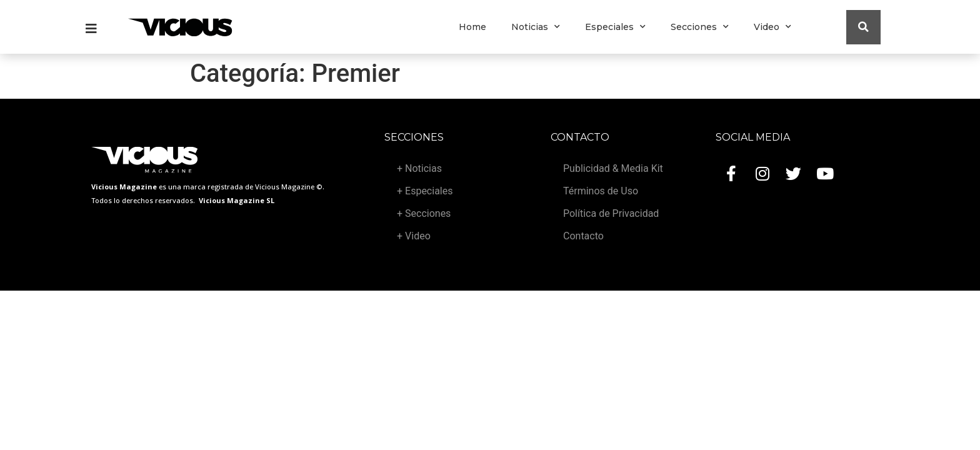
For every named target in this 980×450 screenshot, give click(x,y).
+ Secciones (424, 213)
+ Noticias (419, 168)
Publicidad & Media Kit (613, 168)
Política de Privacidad (611, 213)
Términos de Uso (601, 191)
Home (472, 27)
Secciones (700, 27)
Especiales (615, 27)
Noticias (536, 27)
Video (772, 27)
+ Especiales (425, 191)
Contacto (583, 236)
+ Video (414, 236)
